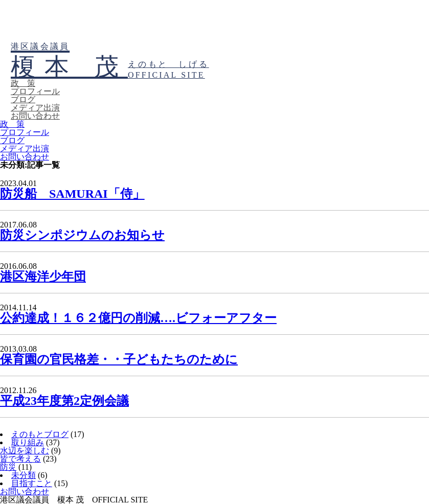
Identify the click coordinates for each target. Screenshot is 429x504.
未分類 (24, 475)
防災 (8, 467)
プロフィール (35, 91)
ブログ (23, 99)
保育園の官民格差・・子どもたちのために (119, 359)
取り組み (28, 442)
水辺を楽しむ (25, 451)
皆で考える (20, 459)
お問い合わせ (35, 116)
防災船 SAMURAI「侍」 (72, 194)
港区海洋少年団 (43, 277)
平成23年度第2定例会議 (64, 401)
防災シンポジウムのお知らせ (82, 235)
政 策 (23, 83)
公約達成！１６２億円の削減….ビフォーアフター (138, 318)
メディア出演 (35, 108)
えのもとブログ (40, 434)
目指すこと (32, 483)
